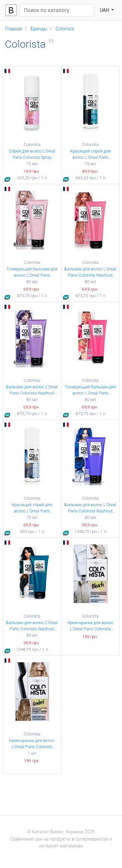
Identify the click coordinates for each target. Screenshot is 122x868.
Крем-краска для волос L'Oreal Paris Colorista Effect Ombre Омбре (32, 747)
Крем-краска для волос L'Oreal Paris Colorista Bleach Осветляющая (90, 629)
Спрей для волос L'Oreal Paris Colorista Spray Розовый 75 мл (32, 157)
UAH (105, 10)
